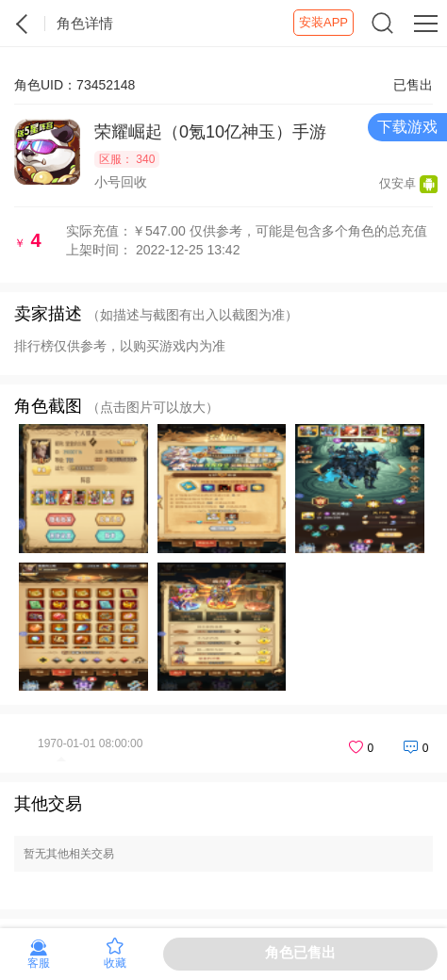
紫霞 (23, 24)
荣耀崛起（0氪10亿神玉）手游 (210, 132)
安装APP (323, 22)
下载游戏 (407, 127)
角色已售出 (300, 952)
